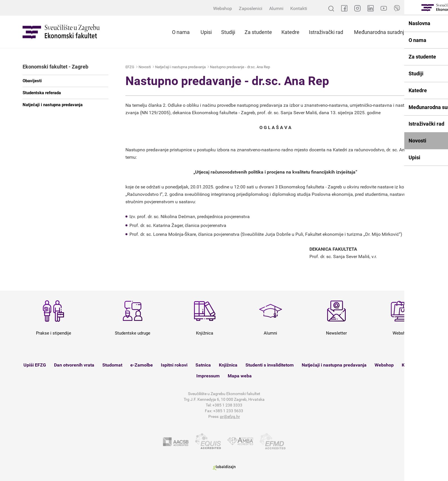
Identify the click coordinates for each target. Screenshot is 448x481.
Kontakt (410, 365)
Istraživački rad (326, 32)
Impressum (208, 376)
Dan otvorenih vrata (74, 365)
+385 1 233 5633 (228, 411)
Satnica (203, 365)
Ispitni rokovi (174, 365)
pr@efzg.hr (230, 416)
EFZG (130, 67)
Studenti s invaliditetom (270, 365)
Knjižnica (228, 365)
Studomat (112, 365)
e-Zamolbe (142, 365)
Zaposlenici (251, 8)
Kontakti (299, 8)
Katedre (290, 32)
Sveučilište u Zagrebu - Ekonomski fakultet (61, 32)
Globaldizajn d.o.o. (224, 468)
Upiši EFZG (35, 365)
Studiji (228, 32)
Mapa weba (240, 376)
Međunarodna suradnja (380, 32)
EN (423, 8)
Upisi (206, 32)
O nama (181, 32)
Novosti (145, 67)
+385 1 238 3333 (227, 405)
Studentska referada (42, 93)
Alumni (276, 8)
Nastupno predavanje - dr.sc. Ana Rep (240, 67)
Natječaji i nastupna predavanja (53, 105)
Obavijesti (32, 81)
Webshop (223, 8)
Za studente (258, 32)
